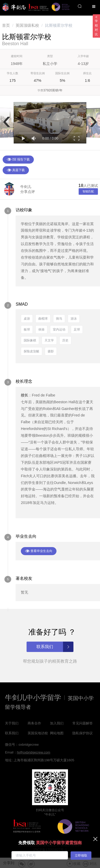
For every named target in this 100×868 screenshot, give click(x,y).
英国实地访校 (38, 733)
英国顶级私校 (27, 25)
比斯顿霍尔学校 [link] (59, 25)
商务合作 (34, 723)
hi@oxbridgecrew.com (34, 752)
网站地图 (57, 733)
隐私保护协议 (83, 733)
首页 (6, 25)
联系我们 (12, 733)
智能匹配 (88, 191)
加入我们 (57, 723)
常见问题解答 (83, 723)
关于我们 (12, 723)
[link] (6, 25)
